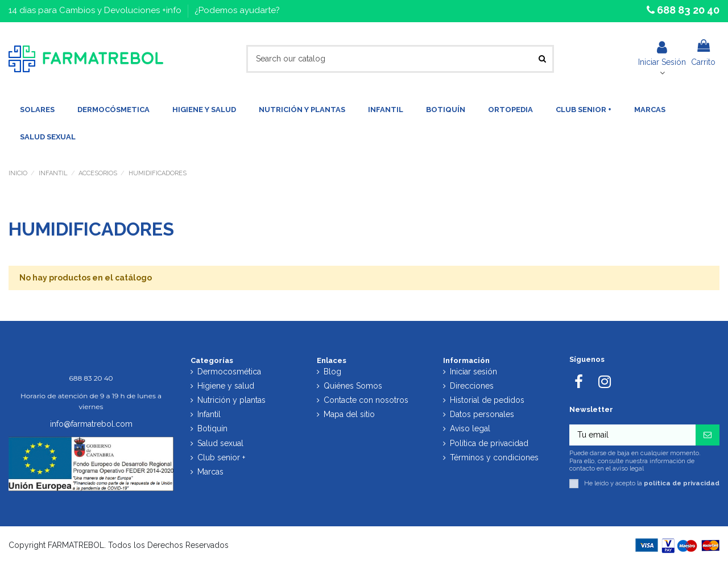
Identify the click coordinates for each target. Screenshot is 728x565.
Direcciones (472, 386)
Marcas (210, 472)
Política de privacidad (489, 443)
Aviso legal (470, 428)
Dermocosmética (229, 372)
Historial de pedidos (487, 400)
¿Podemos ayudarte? (237, 10)
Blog (332, 372)
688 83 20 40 (687, 10)
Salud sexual (220, 443)
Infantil (209, 414)
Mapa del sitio (349, 414)
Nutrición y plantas (231, 400)
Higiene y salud (226, 386)
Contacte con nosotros (366, 400)
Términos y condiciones (494, 457)
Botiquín (212, 428)
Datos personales (482, 414)
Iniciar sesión (473, 372)
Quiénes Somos (353, 386)
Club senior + (221, 457)
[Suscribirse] (708, 435)
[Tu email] (632, 435)
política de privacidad (682, 483)
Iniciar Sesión (662, 53)
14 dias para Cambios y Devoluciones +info (96, 10)
